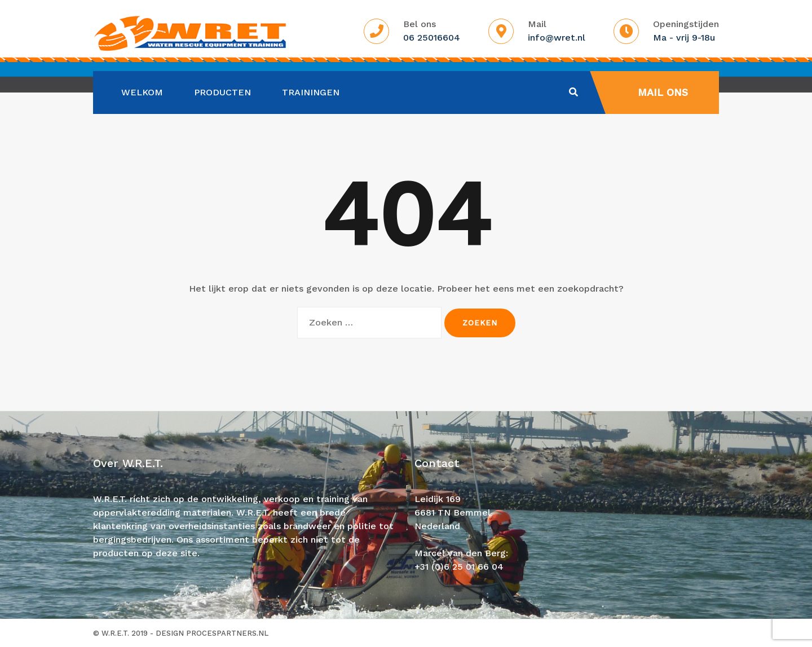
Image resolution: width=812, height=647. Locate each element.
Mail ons (663, 92)
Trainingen (311, 93)
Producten (222, 93)
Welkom (142, 93)
